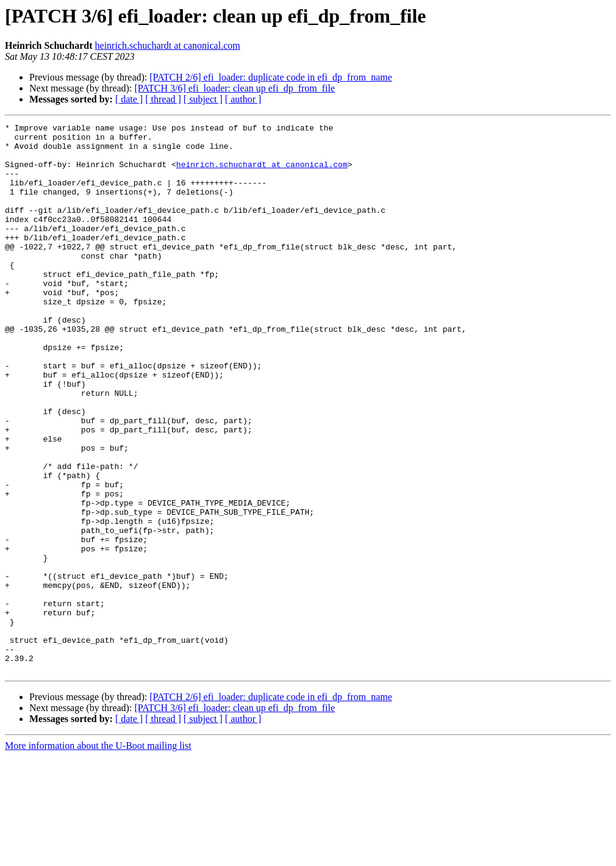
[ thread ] (163, 99)
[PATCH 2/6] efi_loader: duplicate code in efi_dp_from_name (271, 77)
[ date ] (129, 99)
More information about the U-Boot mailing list (98, 855)
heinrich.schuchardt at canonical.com (168, 45)
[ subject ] (203, 99)
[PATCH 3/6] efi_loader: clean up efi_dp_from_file (235, 88)
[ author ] (243, 99)
